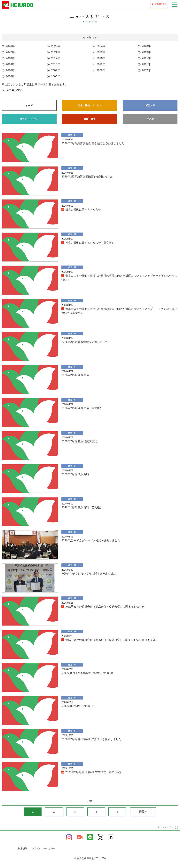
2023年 (146, 46)
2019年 (146, 52)
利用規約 (23, 848)
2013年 (56, 64)
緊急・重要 (90, 119)
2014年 (10, 64)
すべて (29, 105)
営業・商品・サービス (90, 105)
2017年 (56, 58)
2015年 (146, 58)
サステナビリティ (29, 119)
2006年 (10, 76)
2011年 (146, 64)
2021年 (56, 52)
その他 (150, 119)
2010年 (10, 70)
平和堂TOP (160, 4)
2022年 (10, 52)
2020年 (101, 52)
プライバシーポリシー (44, 848)
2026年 (10, 46)
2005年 (56, 76)
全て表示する (14, 90)
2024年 (101, 46)
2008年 (101, 70)
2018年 (10, 58)
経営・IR (150, 105)
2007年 (146, 70)
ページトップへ (165, 827)
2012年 (101, 64)
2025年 (56, 46)
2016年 (101, 58)
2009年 (56, 70)
